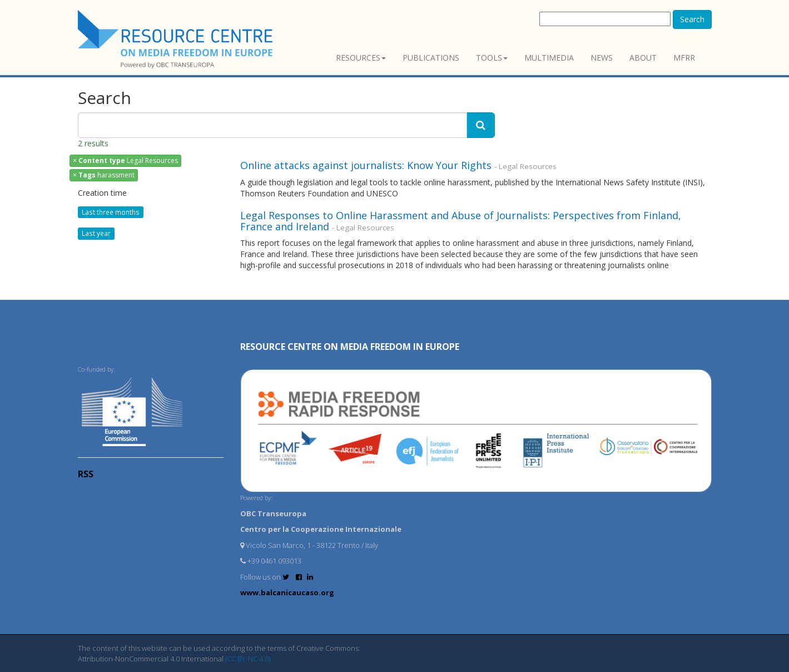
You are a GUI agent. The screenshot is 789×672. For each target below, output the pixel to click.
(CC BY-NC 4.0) (248, 659)
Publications (431, 58)
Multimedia (549, 58)
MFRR (684, 58)
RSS (86, 474)
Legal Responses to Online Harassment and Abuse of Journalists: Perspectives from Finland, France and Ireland (461, 221)
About (643, 58)
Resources (361, 58)
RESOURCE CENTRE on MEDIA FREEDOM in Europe (350, 347)
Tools (492, 58)
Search (692, 19)
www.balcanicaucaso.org (287, 592)
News (602, 58)
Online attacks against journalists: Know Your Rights (366, 165)
